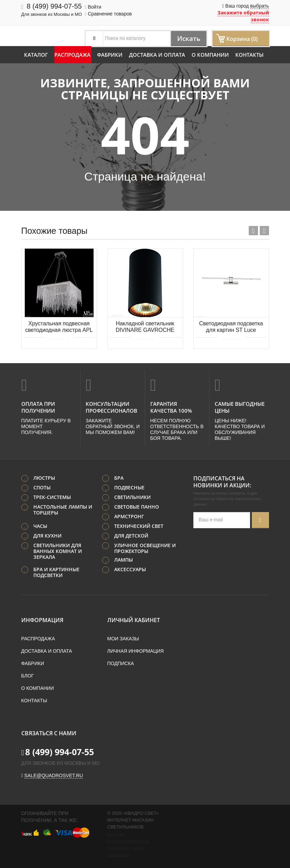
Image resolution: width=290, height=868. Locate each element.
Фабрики (110, 55)
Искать (187, 38)
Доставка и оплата (157, 55)
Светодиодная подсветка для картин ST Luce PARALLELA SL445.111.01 (231, 327)
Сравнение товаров (108, 14)
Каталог (36, 55)
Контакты (249, 55)
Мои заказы (123, 638)
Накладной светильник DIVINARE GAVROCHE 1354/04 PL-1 (145, 327)
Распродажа (72, 55)
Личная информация (136, 651)
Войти (93, 7)
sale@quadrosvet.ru (54, 775)
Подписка (121, 663)
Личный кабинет (134, 620)
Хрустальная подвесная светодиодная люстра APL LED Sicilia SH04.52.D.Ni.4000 (59, 327)
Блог (28, 675)
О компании (210, 55)
